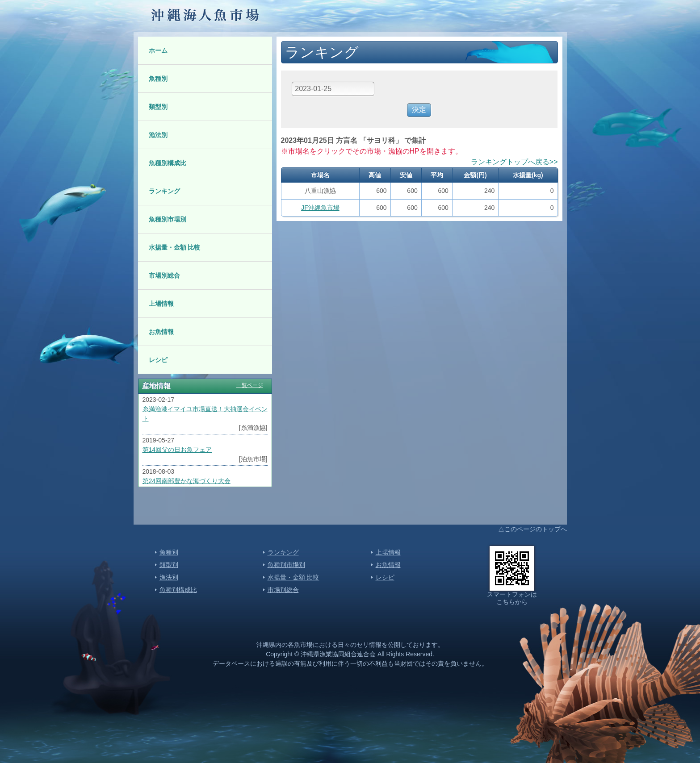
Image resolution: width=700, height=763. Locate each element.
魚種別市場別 (168, 219)
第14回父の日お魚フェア (177, 450)
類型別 (158, 107)
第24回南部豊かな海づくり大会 (187, 481)
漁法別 (158, 135)
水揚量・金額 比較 (175, 247)
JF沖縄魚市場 (320, 208)
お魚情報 (161, 332)
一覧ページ (250, 385)
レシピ (158, 360)
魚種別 (158, 79)
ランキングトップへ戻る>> (514, 162)
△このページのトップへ (532, 529)
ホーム (158, 50)
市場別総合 (164, 275)
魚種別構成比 (168, 163)
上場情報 (161, 304)
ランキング (164, 191)
